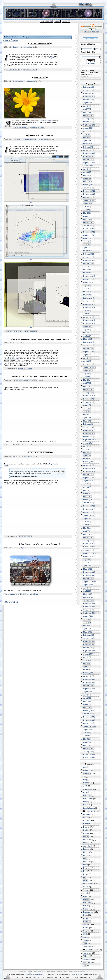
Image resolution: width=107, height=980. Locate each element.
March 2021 (88, 251)
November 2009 (89, 575)
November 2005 (89, 720)
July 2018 (87, 311)
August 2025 (88, 103)
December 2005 (89, 717)
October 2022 (88, 197)
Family (86, 805)
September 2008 (89, 613)
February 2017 (89, 342)
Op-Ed (86, 881)
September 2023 (89, 163)
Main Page (88, 32)
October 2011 (88, 512)
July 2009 (87, 588)
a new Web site (44, 121)
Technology (87, 953)
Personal (87, 899)
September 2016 (89, 352)
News (85, 871)
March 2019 (88, 295)
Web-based (88, 959)
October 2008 (88, 610)
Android (86, 770)
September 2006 (89, 689)
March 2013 (88, 459)
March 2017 (88, 339)
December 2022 (89, 191)
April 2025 (87, 109)
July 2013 (87, 446)
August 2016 (88, 355)
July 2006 (87, 695)
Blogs (85, 780)
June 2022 (87, 210)
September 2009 (89, 582)
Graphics (15, 47)
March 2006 (88, 708)
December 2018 (89, 304)
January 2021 (88, 257)
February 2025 (89, 116)
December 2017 (89, 320)
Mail (85, 859)
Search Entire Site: (88, 52)
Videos (21, 380)
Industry (86, 837)
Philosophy (87, 903)
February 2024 (89, 147)
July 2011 (87, 522)
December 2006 (89, 679)
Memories (87, 862)
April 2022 (87, 216)
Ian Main (27, 974)
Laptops (86, 849)
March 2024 (88, 144)
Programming (88, 912)
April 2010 (87, 566)
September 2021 (89, 235)
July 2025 (87, 106)
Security (86, 931)
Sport (85, 944)
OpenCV (86, 887)
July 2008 (87, 619)
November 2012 (89, 471)
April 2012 (87, 493)
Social (86, 937)
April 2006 (87, 704)
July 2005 (87, 733)
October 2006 (88, 685)
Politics (86, 906)
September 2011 (89, 515)
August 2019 (88, 282)
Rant (85, 915)
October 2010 (88, 550)
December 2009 (89, 572)
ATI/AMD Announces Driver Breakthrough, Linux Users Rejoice (40, 339)
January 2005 (88, 752)
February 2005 (89, 748)
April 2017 (87, 336)
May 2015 (87, 380)
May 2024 (87, 138)
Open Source (88, 884)
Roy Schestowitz (26, 47)
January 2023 (88, 188)
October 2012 (88, 474)
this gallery (48, 58)
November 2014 (89, 399)
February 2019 (89, 298)
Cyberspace (88, 789)
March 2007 (88, 670)
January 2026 (88, 90)
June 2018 (87, 314)
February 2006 (89, 711)
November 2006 (89, 682)
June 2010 (87, 563)
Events (86, 802)
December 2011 (89, 506)
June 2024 (87, 134)
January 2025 (88, 119)
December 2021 (89, 229)
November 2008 (89, 607)
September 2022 (89, 200)
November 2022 (89, 194)
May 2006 (87, 701)
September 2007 (89, 651)
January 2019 (88, 301)
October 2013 (88, 437)
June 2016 (87, 361)
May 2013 (87, 452)
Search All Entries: (88, 44)
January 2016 (88, 364)
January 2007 (88, 676)
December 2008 (89, 604)
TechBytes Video (92, 950)
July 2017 (87, 330)
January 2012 (88, 503)
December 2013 (89, 430)
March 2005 (88, 745)
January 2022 (88, 226)
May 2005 (87, 739)
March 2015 (88, 386)
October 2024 (88, 122)
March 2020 (88, 273)
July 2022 (87, 207)
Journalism (87, 846)
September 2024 (89, 125)
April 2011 (87, 531)
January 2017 (88, 345)
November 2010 (89, 547)
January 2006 (88, 714)
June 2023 (87, 172)
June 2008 (87, 623)
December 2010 (89, 544)
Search (86, 928)
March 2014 (88, 421)
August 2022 (88, 204)
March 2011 (88, 534)
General (86, 821)
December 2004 (89, 755)
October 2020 (88, 263)
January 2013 (88, 465)
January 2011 (88, 541)
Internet (86, 843)
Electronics (87, 796)
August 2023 (88, 166)
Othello (86, 893)
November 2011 (89, 509)
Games (86, 818)
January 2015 (88, 393)
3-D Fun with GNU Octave (40, 136)
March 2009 (88, 594)
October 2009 (88, 578)
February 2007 (89, 673)
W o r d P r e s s (39, 977)
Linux (85, 852)
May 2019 (87, 292)
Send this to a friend (30, 70)
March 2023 (88, 182)
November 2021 (89, 232)
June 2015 (87, 377)
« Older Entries (11, 40)
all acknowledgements (37, 974)
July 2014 (87, 408)
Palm (85, 896)
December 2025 (89, 93)
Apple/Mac (87, 773)
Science (86, 925)
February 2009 (89, 597)
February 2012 (89, 500)
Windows (87, 962)
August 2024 (88, 128)
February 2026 (89, 87)
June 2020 (87, 267)
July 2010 (87, 560)
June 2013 (87, 449)
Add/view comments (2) (14, 331)
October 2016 (88, 349)
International (88, 840)
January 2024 (88, 150)
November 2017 (89, 323)
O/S (85, 877)
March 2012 (88, 496)
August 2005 (88, 730)
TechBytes (87, 947)
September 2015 (89, 367)
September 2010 (89, 553)
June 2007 (87, 660)
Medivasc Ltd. (40, 77)
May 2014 (87, 415)
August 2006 (88, 692)
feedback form (84, 971)
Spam (85, 940)
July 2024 (87, 131)
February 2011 (89, 538)
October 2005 (88, 723)
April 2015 (87, 383)
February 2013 (89, 462)
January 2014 (88, 427)
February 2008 (89, 635)
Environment (88, 799)
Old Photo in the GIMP (40, 43)
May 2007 (87, 663)
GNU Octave (26, 139)
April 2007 (87, 667)
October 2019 (88, 279)
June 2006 (87, 698)
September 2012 (89, 478)
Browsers (87, 783)
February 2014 (89, 424)
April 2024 (87, 141)
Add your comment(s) (13, 70)
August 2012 (88, 481)
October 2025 (88, 100)
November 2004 (89, 758)
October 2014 (88, 402)
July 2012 (87, 484)
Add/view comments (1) (14, 594)
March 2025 (88, 112)
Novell (86, 874)
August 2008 (88, 616)
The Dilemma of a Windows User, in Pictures (40, 544)
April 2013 (87, 456)
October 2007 (88, 648)
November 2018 (89, 308)
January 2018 (88, 317)
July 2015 (87, 374)
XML (85, 966)
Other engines (91, 63)
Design (15, 81)
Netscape (87, 868)
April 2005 (87, 742)
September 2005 (89, 726)
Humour (86, 833)
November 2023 (89, 156)
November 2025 (89, 97)
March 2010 (88, 569)
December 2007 (89, 641)
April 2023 (87, 178)
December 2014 (89, 396)
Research (87, 922)
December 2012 (89, 468)
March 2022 (88, 219)
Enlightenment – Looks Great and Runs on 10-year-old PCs (40, 377)
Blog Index (95, 32)
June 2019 (87, 289)
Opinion (86, 890)
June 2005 (87, 736)
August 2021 (88, 238)
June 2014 (87, 412)
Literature (87, 855)
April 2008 (87, 629)
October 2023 (88, 160)
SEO (85, 934)
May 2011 (87, 528)
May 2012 (87, 490)
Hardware (87, 827)
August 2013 (88, 443)
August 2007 (88, 654)
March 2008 (88, 632)
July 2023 (87, 169)
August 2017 (88, 327)
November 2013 (89, 434)
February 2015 (89, 389)
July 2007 (87, 657)
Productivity (88, 909)
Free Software (17, 139)
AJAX (85, 767)
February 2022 (89, 223)
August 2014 (88, 405)
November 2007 (89, 645)
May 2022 (87, 213)
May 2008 (87, 626)
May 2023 (87, 175)
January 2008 (88, 638)
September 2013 (89, 440)
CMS (85, 786)
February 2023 (89, 185)
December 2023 (89, 153)
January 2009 (88, 601)
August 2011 (88, 519)
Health (86, 830)
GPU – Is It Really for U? (40, 453)
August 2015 (88, 371)
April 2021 (87, 248)
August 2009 (88, 585)
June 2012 (87, 487)
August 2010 (88, 556)
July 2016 (87, 358)
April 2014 (87, 418)
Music (85, 865)
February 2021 (89, 254)
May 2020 (87, 270)
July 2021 (87, 241)
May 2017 (87, 333)
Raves (86, 918)
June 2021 (87, 245)
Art (84, 777)
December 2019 (89, 276)
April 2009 (87, 591)
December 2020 (89, 260)
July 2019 (87, 286)
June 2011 (87, 525)
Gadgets (86, 814)
